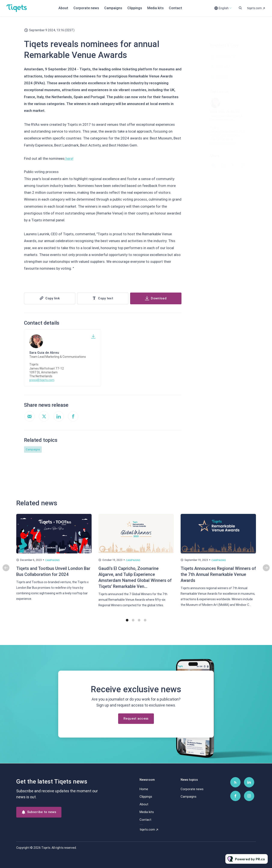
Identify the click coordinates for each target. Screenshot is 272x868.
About (63, 8)
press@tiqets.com (42, 380)
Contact (175, 8)
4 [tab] (145, 624)
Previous (6, 571)
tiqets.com (254, 8)
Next (266, 571)
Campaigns (113, 8)
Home (144, 789)
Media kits (155, 8)
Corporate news (86, 8)
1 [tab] (127, 624)
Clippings (135, 8)
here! (69, 159)
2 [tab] (133, 624)
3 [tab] (139, 624)
